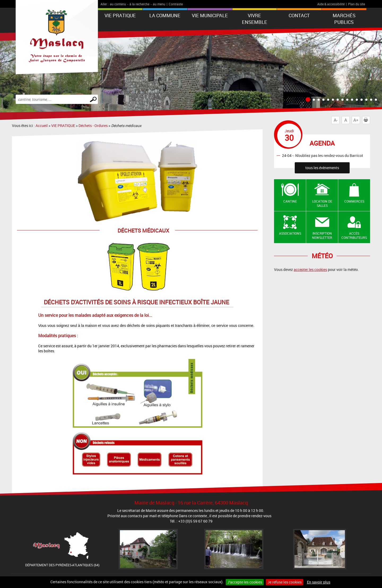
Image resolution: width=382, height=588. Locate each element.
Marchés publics (344, 19)
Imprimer (367, 120)
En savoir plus (319, 582)
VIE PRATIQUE (120, 15)
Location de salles (322, 203)
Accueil (42, 126)
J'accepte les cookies (245, 582)
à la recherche (139, 4)
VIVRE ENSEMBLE (255, 19)
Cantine (290, 201)
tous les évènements (322, 168)
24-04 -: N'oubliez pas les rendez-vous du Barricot (323, 155)
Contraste (176, 4)
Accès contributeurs (354, 236)
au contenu (118, 4)
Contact (299, 15)
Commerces (354, 201)
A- (336, 120)
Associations (290, 233)
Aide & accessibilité (331, 4)
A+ (356, 120)
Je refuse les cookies (285, 582)
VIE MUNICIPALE (210, 15)
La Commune (165, 15)
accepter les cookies (310, 269)
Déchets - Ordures (93, 126)
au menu (159, 4)
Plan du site (357, 4)
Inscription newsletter (322, 236)
